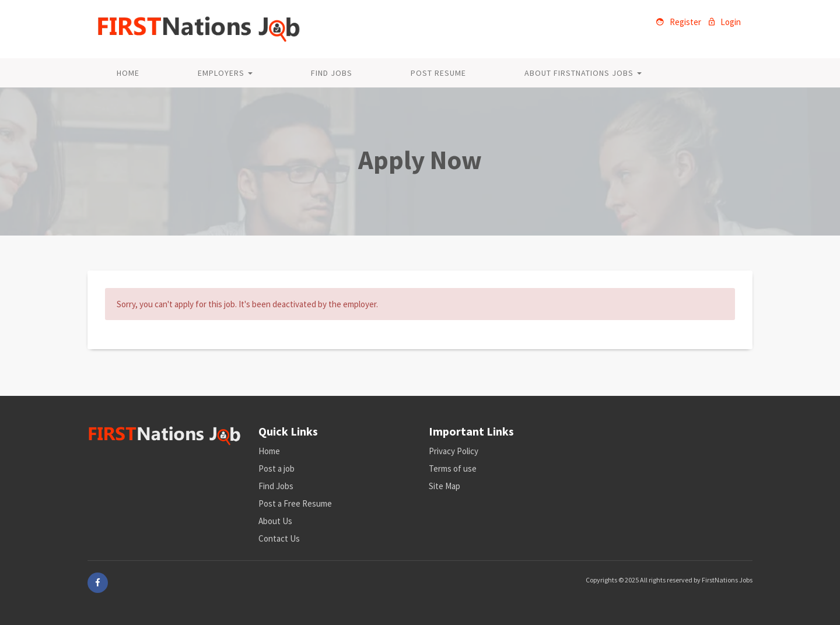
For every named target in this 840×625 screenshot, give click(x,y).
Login (725, 22)
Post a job (276, 468)
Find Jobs (332, 73)
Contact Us (279, 538)
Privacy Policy (454, 451)
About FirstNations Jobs (583, 73)
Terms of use (453, 468)
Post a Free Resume (295, 503)
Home (128, 73)
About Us (275, 521)
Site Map (444, 486)
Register (679, 22)
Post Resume (438, 73)
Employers (225, 73)
